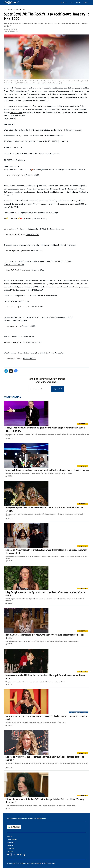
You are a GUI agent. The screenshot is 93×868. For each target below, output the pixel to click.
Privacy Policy (11, 842)
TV (72, 2)
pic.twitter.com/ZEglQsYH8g (15, 320)
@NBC (46, 170)
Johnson (24, 106)
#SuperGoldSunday (17, 160)
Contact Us (10, 852)
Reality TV (64, 2)
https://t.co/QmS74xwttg (14, 264)
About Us (9, 836)
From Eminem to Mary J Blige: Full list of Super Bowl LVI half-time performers (33, 136)
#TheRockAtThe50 (23, 170)
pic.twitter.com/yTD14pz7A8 (74, 170)
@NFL (51, 170)
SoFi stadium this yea (19, 91)
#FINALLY (37, 170)
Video (86, 2)
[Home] (11, 2)
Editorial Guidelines (12, 839)
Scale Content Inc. (41, 818)
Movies (78, 2)
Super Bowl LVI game (67, 88)
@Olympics (58, 170)
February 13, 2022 (32, 175)
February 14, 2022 (40, 218)
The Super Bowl (16, 112)
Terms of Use (10, 848)
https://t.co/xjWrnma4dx (54, 353)
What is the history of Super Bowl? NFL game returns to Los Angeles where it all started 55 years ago (43, 130)
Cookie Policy (11, 845)
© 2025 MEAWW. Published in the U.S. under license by (22, 818)
